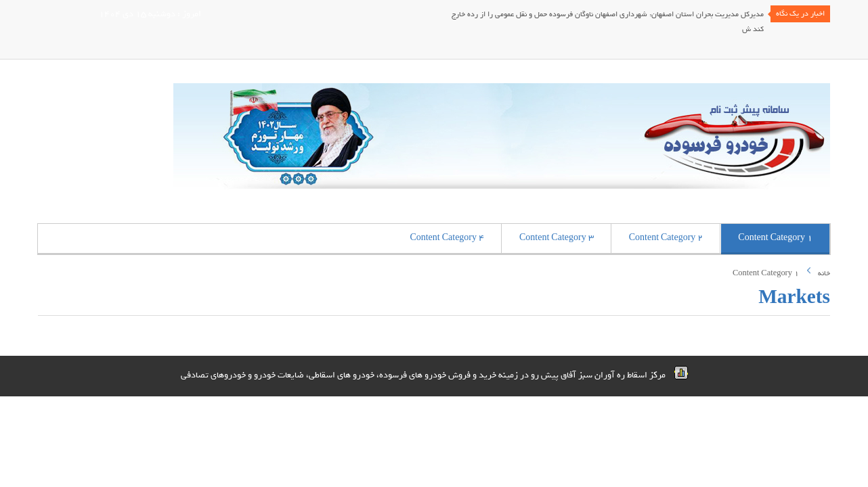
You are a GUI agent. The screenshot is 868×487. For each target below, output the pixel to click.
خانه (824, 273)
